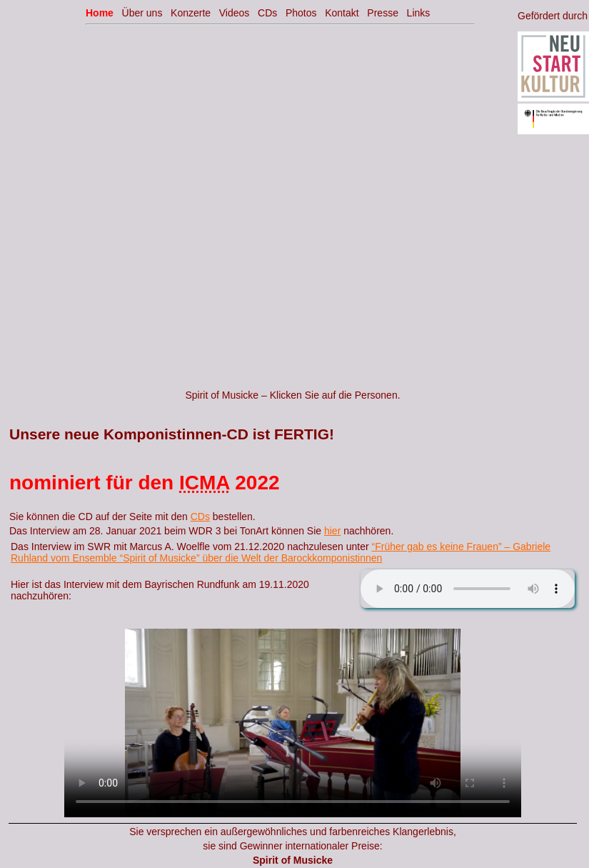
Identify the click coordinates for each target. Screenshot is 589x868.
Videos (235, 13)
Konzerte (191, 13)
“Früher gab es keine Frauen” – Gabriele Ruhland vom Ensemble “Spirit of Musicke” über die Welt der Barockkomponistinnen (281, 552)
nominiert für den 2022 (145, 483)
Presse (383, 13)
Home (100, 13)
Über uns (142, 13)
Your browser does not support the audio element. (468, 589)
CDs (200, 517)
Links (419, 13)
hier (332, 531)
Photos (301, 13)
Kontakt (342, 13)
